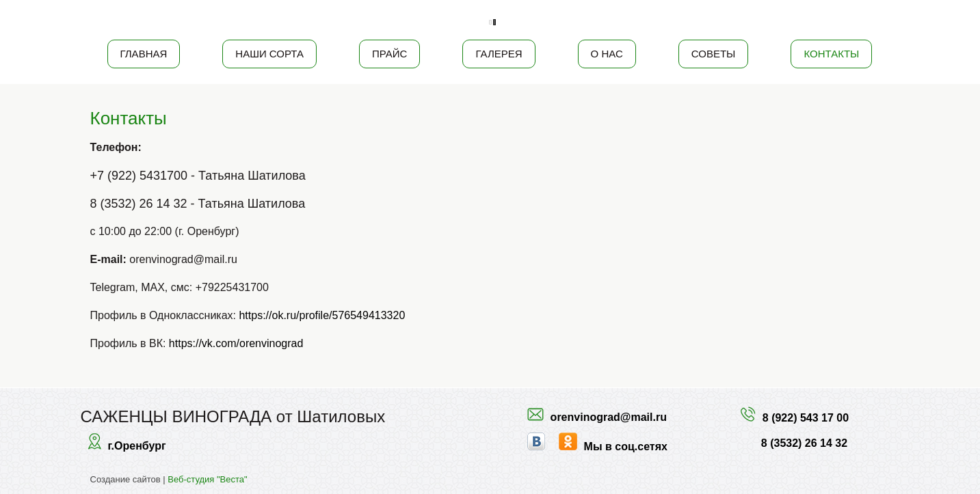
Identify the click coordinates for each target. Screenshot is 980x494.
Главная (144, 54)
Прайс (389, 54)
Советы (714, 54)
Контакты (831, 54)
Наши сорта (269, 54)
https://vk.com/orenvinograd (236, 343)
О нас (607, 54)
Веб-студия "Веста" (207, 479)
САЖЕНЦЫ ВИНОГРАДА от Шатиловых (233, 416)
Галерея (499, 54)
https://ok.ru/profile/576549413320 (322, 315)
